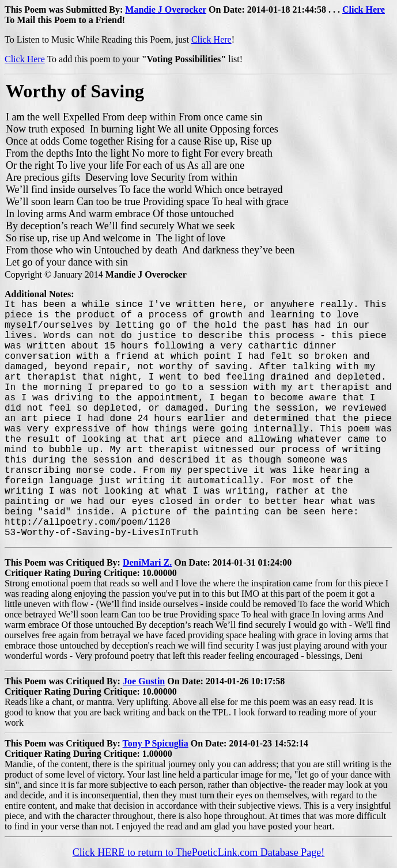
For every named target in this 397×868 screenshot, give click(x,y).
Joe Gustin (144, 681)
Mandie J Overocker (166, 10)
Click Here (364, 10)
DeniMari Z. (147, 562)
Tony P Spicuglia (156, 743)
